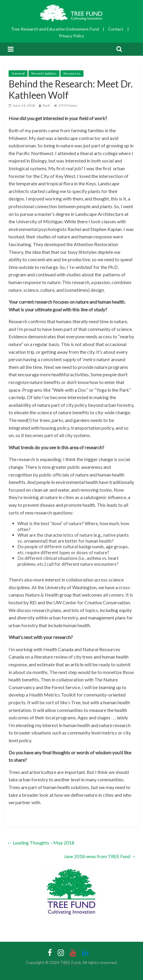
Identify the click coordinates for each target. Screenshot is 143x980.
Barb (46, 105)
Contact (116, 29)
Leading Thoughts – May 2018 (41, 843)
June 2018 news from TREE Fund (100, 856)
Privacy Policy (71, 36)
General (18, 73)
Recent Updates (44, 73)
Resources (72, 73)
